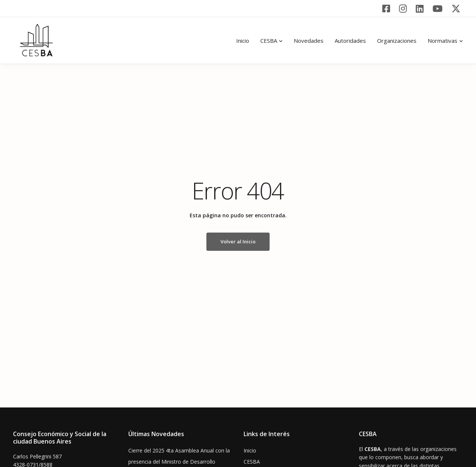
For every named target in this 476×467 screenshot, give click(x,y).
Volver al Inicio (238, 242)
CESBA (269, 41)
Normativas (443, 41)
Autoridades (350, 41)
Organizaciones (397, 41)
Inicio (243, 41)
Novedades (309, 41)
